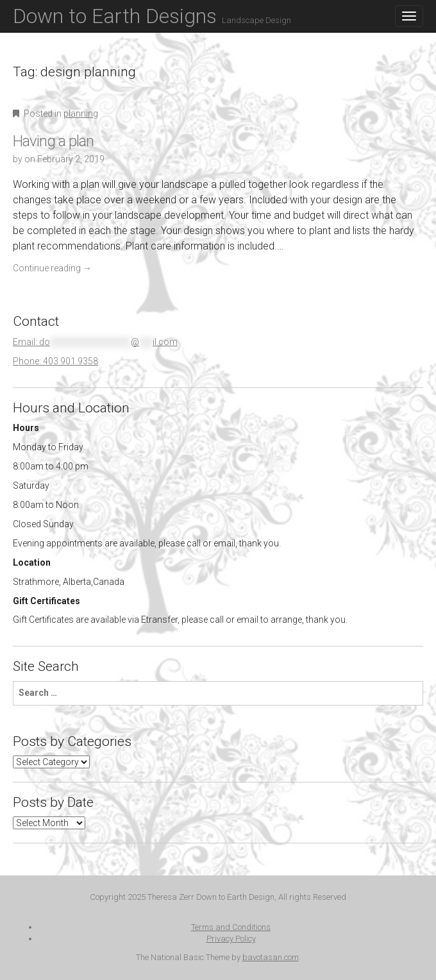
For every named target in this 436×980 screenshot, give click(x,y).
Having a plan (53, 141)
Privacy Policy (231, 939)
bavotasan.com (271, 957)
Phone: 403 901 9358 (55, 361)
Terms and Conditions (231, 927)
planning (81, 114)
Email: (95, 342)
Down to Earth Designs (152, 16)
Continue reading (52, 268)
